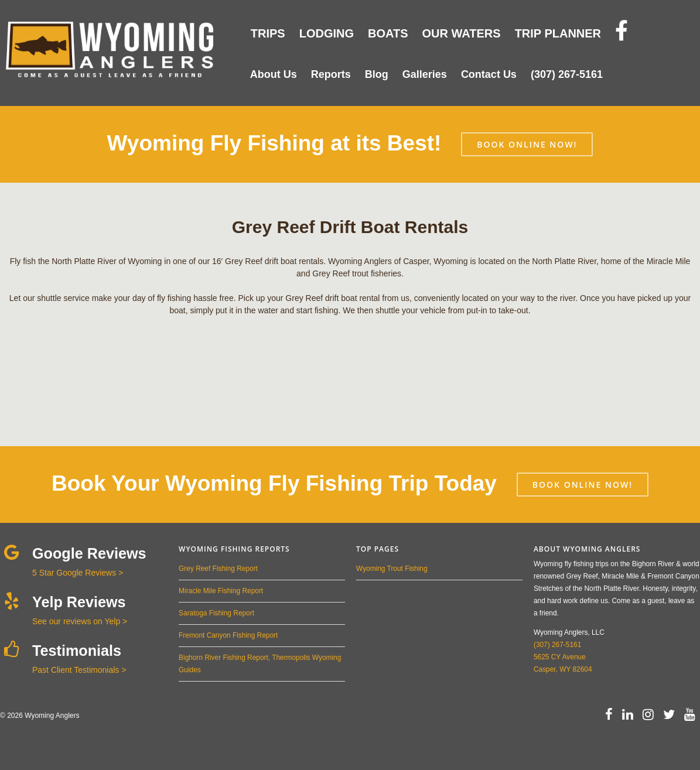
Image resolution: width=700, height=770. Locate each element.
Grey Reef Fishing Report (218, 569)
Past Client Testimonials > (79, 670)
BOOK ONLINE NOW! (527, 144)
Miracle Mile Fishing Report (221, 591)
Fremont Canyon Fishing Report (228, 635)
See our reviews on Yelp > (80, 621)
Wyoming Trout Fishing (392, 569)
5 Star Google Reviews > (78, 573)
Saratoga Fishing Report (216, 613)
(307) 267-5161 (557, 645)
